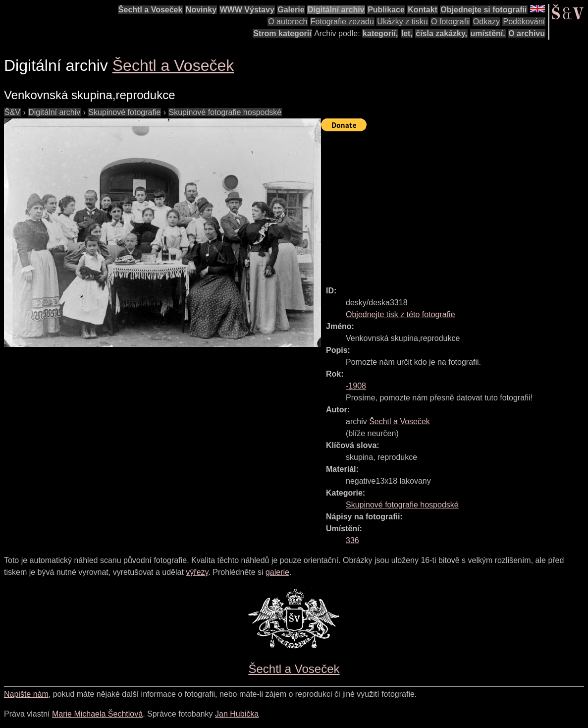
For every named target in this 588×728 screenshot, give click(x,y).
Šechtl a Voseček (151, 10)
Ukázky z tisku (402, 22)
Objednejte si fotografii (483, 10)
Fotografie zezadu (342, 22)
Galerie (291, 10)
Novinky (201, 10)
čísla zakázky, (441, 33)
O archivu (527, 33)
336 (352, 540)
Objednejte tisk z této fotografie (401, 314)
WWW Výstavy (247, 10)
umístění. (488, 33)
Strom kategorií (282, 33)
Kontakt (423, 10)
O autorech (288, 22)
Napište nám (26, 694)
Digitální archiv (336, 10)
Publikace (386, 10)
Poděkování (524, 22)
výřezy (197, 572)
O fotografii (450, 22)
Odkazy (486, 22)
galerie (277, 572)
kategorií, (380, 33)
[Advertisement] (454, 204)
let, (407, 33)
